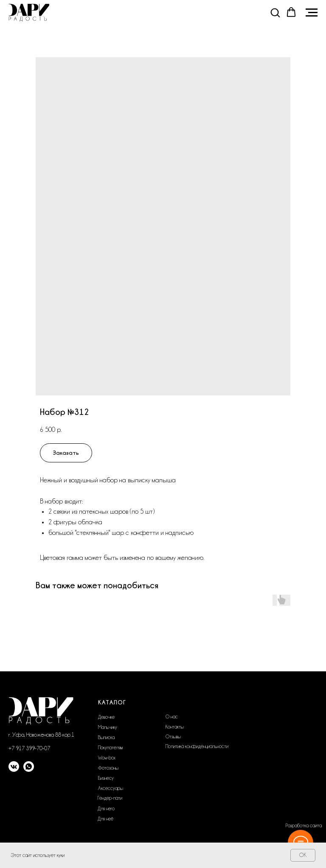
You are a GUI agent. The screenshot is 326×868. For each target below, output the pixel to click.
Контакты (175, 727)
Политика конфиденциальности (197, 746)
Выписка (106, 737)
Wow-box (107, 758)
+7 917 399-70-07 (29, 748)
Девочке (106, 717)
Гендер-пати (110, 798)
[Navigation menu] (312, 13)
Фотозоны (108, 768)
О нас (172, 717)
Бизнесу (106, 778)
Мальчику (108, 727)
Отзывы (173, 737)
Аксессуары (111, 788)
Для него (106, 809)
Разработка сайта (304, 826)
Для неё (105, 819)
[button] (275, 12)
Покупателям (110, 748)
